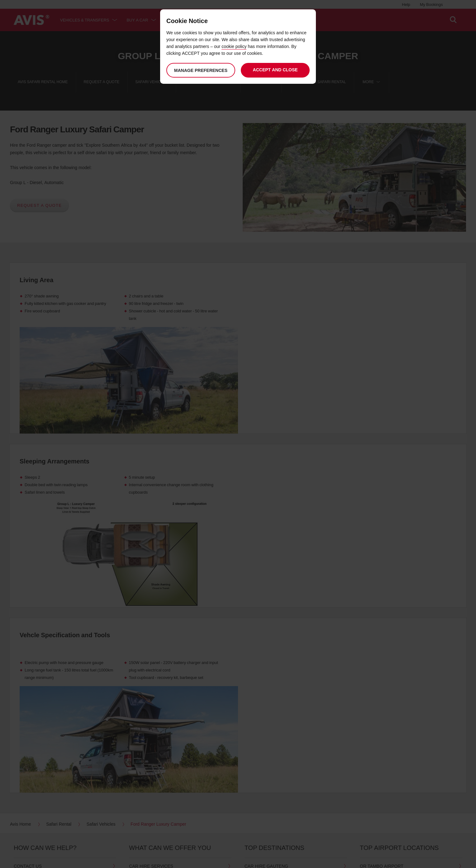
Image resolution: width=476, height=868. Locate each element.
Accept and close (275, 70)
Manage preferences (200, 70)
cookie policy (234, 46)
